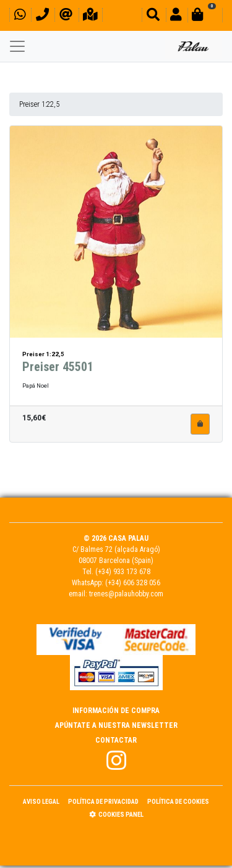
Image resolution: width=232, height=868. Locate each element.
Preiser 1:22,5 (39, 104)
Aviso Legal (41, 802)
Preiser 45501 (58, 361)
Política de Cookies (178, 802)
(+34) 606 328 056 (133, 583)
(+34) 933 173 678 (123, 572)
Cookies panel (116, 815)
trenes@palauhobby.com (126, 594)
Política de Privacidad (103, 802)
